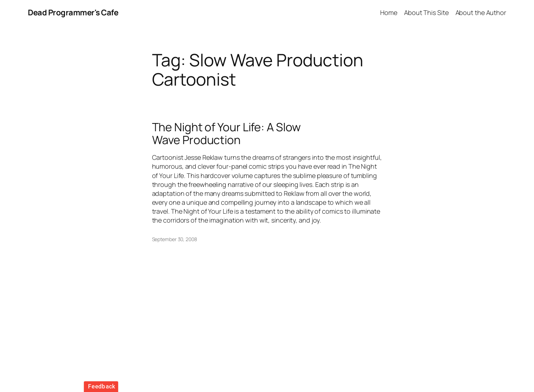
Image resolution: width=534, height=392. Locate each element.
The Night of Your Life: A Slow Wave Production (226, 133)
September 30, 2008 (175, 239)
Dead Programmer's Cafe (73, 12)
